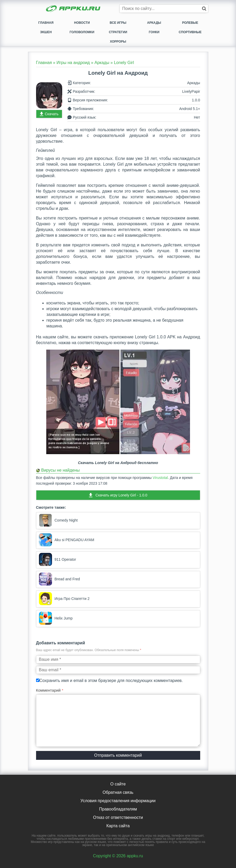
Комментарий (50, 690)
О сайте (118, 784)
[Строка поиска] (164, 9)
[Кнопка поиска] (204, 9)
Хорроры (118, 42)
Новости (82, 23)
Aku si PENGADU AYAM (67, 540)
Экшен (46, 32)
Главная (46, 23)
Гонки (154, 32)
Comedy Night (58, 520)
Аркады (154, 23)
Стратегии (118, 32)
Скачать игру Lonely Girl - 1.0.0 (121, 495)
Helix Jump (56, 618)
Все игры (118, 23)
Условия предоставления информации (118, 801)
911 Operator (58, 559)
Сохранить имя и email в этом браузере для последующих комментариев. (111, 681)
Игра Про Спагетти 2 (64, 599)
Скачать (52, 114)
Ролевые (190, 23)
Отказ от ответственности (118, 817)
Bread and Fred (59, 579)
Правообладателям (118, 809)
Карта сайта (118, 826)
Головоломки (82, 32)
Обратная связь (118, 792)
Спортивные (190, 32)
